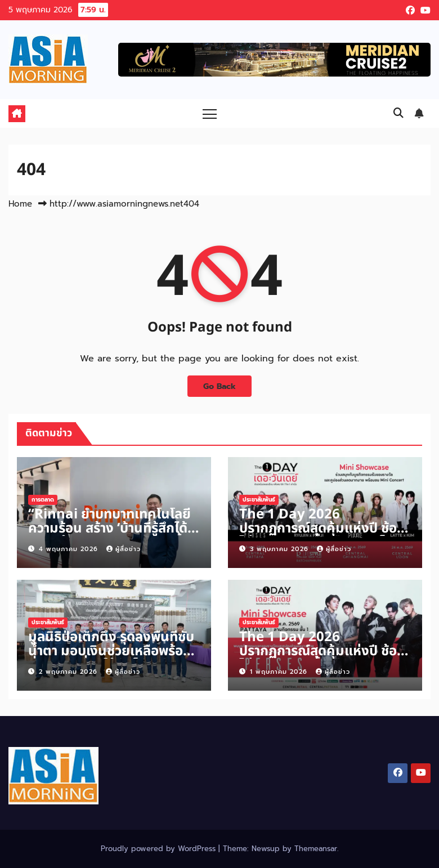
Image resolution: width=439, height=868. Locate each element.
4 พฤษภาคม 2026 (70, 549)
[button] (398, 113)
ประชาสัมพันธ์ (259, 500)
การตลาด (43, 500)
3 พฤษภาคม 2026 (281, 549)
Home (20, 204)
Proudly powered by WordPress (160, 849)
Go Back (219, 386)
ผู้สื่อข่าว (124, 549)
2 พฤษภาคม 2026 (70, 672)
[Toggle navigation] (210, 113)
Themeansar (316, 849)
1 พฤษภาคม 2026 (280, 672)
